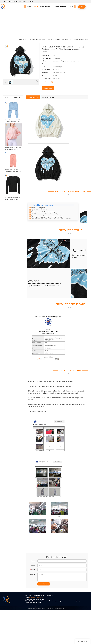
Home (20, 39)
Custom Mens (45, 7)
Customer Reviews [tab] (48, 97)
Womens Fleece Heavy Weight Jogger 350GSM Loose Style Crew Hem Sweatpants (13, 172)
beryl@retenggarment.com (37, 597)
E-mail (32, 570)
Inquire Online (48, 88)
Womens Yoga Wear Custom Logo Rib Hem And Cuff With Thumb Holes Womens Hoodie (13, 149)
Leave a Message (44, 584)
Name (33, 561)
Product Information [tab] (33, 97)
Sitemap (78, 601)
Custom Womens (60, 7)
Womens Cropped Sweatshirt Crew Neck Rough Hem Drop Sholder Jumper (13, 122)
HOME (30, 7)
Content (32, 574)
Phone (33, 565)
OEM (36, 7)
